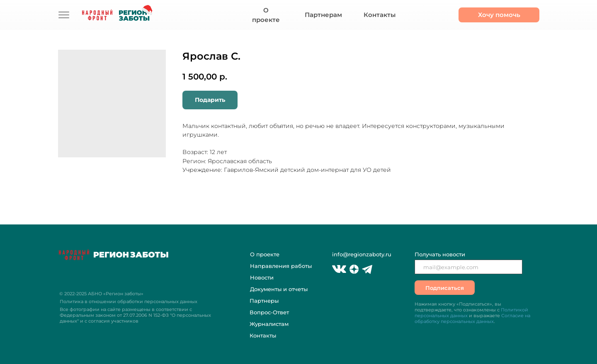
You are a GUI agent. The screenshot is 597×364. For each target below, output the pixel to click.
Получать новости (440, 254)
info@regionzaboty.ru (362, 254)
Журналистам (269, 324)
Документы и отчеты (279, 289)
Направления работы (281, 266)
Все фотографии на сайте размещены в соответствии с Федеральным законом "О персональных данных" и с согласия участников (135, 315)
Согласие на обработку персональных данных (472, 318)
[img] (64, 15)
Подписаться (445, 288)
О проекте (265, 254)
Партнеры (264, 301)
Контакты (263, 335)
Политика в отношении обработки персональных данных (129, 301)
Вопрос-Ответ (269, 312)
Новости (262, 277)
